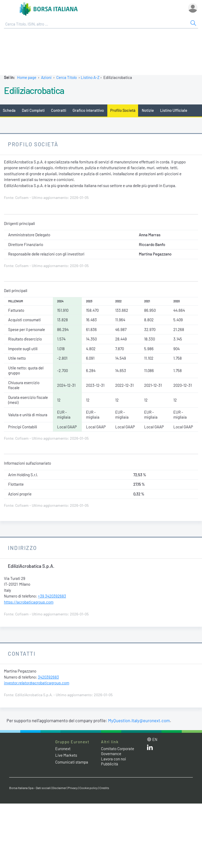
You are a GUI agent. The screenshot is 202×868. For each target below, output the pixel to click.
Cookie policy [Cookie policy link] (89, 788)
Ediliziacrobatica (34, 90)
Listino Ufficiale (174, 110)
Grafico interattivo (88, 110)
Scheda (9, 110)
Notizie (148, 110)
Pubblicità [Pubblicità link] (110, 764)
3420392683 (48, 677)
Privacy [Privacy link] (73, 788)
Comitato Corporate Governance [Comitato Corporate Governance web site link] (118, 751)
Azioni (46, 77)
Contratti (59, 110)
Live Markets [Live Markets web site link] (66, 755)
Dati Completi (33, 110)
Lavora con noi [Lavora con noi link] (113, 759)
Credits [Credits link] (104, 788)
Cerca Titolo (67, 77)
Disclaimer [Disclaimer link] (59, 788)
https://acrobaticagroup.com (29, 602)
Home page (27, 77)
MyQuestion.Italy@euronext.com (139, 720)
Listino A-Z (90, 77)
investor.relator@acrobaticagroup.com (37, 683)
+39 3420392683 (52, 596)
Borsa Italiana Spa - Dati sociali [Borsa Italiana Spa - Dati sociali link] (30, 788)
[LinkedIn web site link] (150, 749)
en (155, 739)
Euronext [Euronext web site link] (63, 749)
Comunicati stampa (72, 762)
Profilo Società (123, 110)
